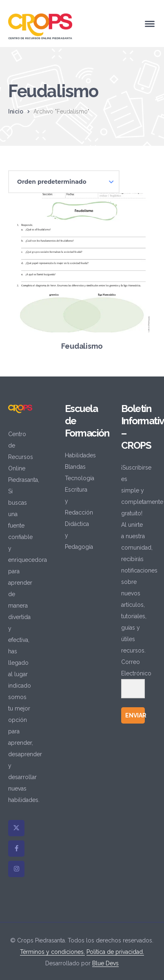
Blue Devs (105, 963)
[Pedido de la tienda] (64, 182)
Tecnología (80, 478)
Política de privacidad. (115, 952)
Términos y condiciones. (52, 952)
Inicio (16, 111)
